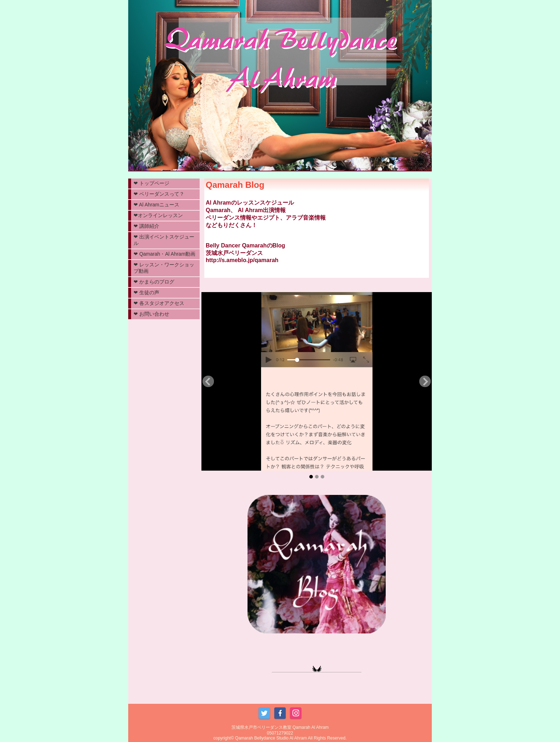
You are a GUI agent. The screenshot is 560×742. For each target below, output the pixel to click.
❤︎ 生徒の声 (146, 292)
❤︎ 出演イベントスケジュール (164, 240)
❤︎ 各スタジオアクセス (159, 303)
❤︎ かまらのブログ (154, 282)
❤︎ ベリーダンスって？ (159, 194)
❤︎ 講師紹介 (146, 226)
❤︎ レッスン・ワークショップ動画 (164, 268)
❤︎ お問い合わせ (151, 314)
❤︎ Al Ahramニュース (156, 205)
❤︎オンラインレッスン (158, 215)
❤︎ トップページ (151, 183)
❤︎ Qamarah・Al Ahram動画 (164, 254)
